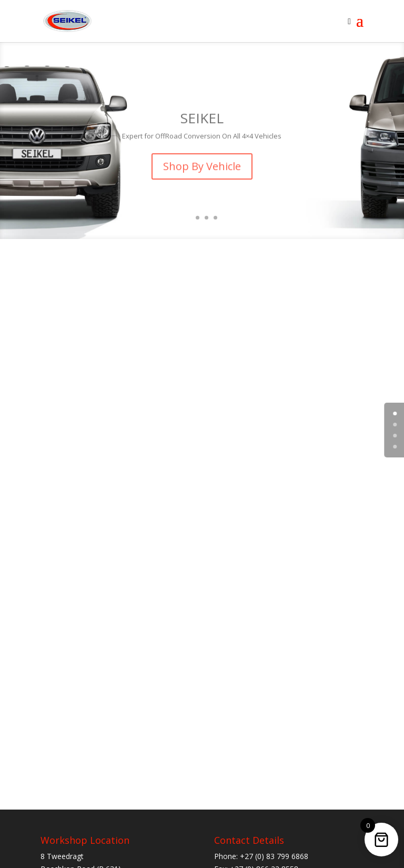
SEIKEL (202, 124)
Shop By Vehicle (202, 172)
